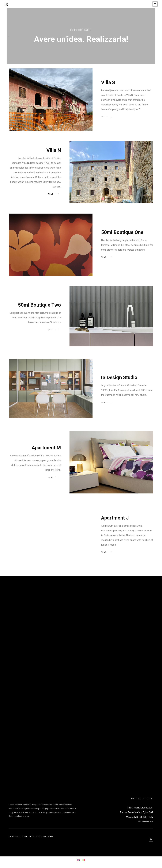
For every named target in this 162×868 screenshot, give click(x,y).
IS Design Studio (119, 377)
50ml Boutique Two (39, 305)
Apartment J (115, 518)
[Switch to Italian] (84, 860)
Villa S (108, 82)
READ (107, 117)
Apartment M (46, 448)
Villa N (54, 150)
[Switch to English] (78, 860)
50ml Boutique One (122, 232)
